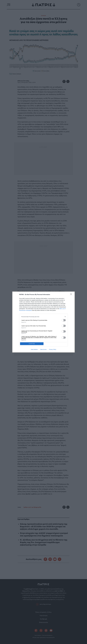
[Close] (72, 295)
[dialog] (43, 322)
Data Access (43, 349)
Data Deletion (34, 349)
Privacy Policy (53, 349)
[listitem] (43, 317)
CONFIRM (32, 344)
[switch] (64, 320)
